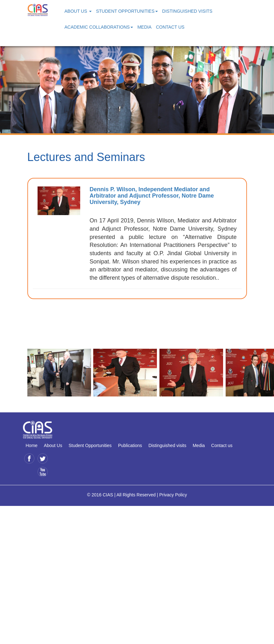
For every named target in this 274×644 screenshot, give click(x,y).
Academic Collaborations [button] (99, 27)
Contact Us (170, 27)
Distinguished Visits (187, 11)
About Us (53, 445)
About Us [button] (78, 11)
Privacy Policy (173, 495)
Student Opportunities (90, 445)
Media (144, 27)
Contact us (222, 445)
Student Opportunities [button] (127, 11)
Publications (130, 445)
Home (32, 445)
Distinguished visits (167, 445)
